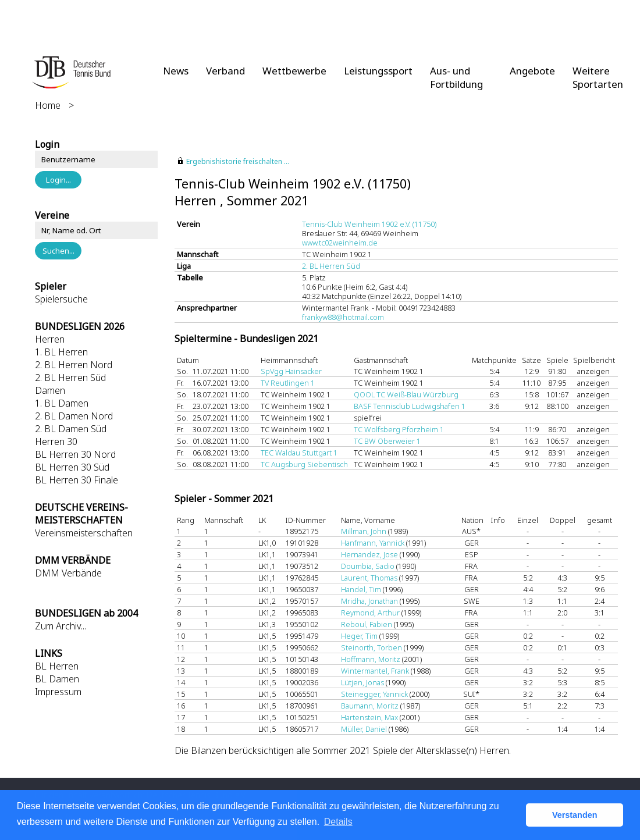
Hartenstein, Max (369, 717)
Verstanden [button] (575, 815)
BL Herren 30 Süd (72, 467)
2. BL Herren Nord (74, 365)
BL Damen (57, 679)
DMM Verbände (68, 573)
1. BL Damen (62, 403)
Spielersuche (61, 299)
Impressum (58, 692)
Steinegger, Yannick (374, 694)
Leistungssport (378, 71)
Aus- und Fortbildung (456, 77)
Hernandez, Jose (369, 554)
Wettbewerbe (294, 71)
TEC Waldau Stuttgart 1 (299, 453)
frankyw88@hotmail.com (343, 317)
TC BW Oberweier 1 (387, 441)
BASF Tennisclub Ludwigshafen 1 (410, 406)
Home (48, 105)
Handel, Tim (361, 589)
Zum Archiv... (61, 626)
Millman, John (364, 531)
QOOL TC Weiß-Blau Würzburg (406, 394)
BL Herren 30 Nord (75, 454)
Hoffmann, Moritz (371, 659)
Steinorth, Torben (371, 647)
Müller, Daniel (364, 729)
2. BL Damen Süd (71, 429)
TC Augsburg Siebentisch (304, 464)
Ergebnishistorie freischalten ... (238, 161)
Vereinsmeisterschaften (84, 533)
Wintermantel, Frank (375, 671)
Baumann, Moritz (370, 706)
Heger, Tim (359, 636)
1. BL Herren (61, 352)
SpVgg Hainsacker (291, 371)
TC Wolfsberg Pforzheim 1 (399, 429)
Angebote (532, 71)
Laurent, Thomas (369, 578)
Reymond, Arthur (370, 613)
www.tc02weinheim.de (340, 243)
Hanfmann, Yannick (373, 543)
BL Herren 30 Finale (77, 480)
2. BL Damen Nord (74, 416)
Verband (225, 71)
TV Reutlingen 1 (288, 383)
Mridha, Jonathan (369, 601)
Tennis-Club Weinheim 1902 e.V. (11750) (369, 224)
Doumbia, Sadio (368, 566)
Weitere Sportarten (598, 77)
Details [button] (338, 822)
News (176, 71)
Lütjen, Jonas (362, 682)
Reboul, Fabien (367, 624)
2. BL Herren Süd (70, 378)
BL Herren (57, 666)
